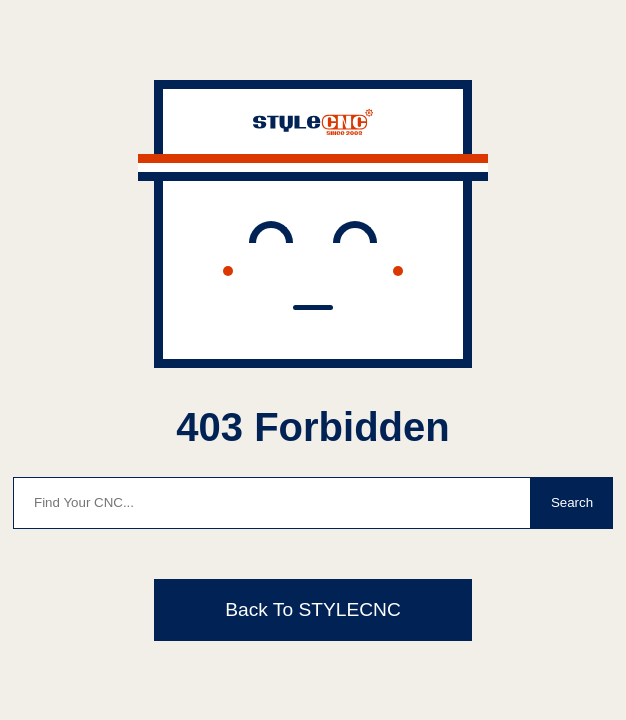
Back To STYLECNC (313, 609)
